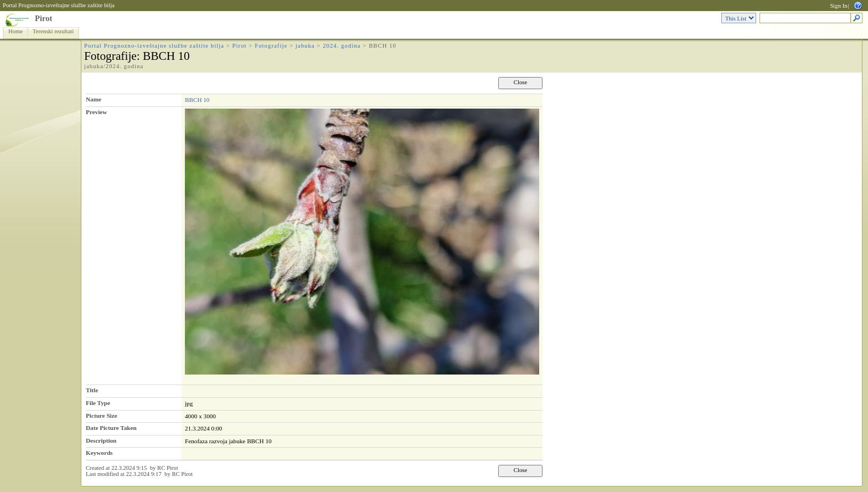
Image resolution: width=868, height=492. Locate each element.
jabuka (305, 46)
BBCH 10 (197, 100)
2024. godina (342, 46)
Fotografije (271, 46)
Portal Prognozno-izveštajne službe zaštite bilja (59, 5)
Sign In (838, 6)
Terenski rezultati (53, 31)
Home (15, 31)
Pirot (43, 18)
